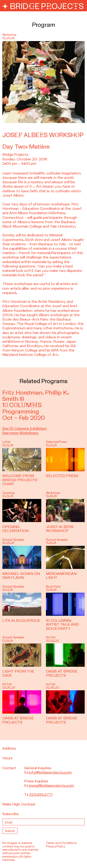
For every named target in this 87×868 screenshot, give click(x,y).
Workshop (53, 493)
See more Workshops (20, 433)
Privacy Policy (56, 846)
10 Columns (22, 405)
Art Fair (51, 637)
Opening (8, 493)
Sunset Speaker (13, 540)
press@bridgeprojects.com (51, 785)
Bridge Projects (43, 6)
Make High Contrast (19, 804)
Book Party (53, 587)
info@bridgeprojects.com (50, 772)
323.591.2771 (41, 794)
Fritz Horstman (22, 393)
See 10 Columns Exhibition (24, 428)
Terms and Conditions (61, 843)
